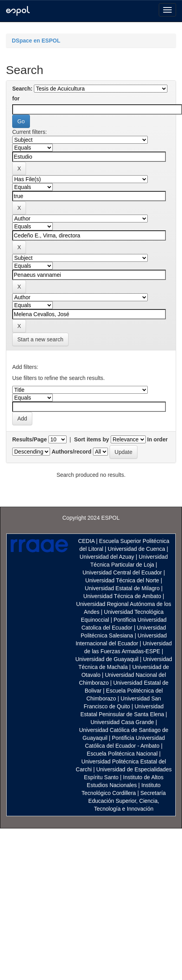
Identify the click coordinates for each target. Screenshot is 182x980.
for (16, 98)
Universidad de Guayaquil (107, 659)
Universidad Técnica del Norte (122, 580)
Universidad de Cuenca (137, 549)
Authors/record (71, 452)
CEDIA (86, 541)
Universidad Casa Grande (123, 722)
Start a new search (40, 339)
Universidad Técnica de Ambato (122, 596)
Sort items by (92, 439)
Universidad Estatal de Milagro (122, 588)
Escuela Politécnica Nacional (122, 754)
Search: (22, 89)
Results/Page (30, 439)
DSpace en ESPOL (36, 41)
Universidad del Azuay (107, 557)
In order (158, 439)
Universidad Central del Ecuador (122, 572)
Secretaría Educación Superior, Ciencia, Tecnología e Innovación (127, 801)
